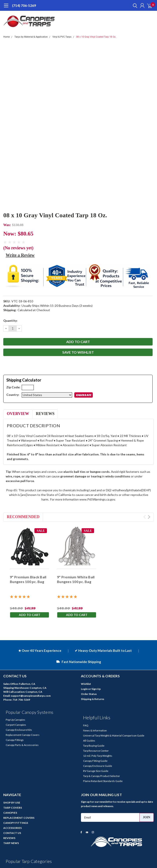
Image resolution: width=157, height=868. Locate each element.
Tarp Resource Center (96, 751)
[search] (134, 5)
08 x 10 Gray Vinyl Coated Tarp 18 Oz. (96, 37)
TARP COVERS (13, 808)
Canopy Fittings (15, 740)
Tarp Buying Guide (94, 746)
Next (149, 517)
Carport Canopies (16, 725)
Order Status (89, 694)
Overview (18, 414)
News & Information (95, 730)
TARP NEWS (11, 843)
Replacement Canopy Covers (23, 735)
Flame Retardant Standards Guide (103, 781)
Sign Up (96, 689)
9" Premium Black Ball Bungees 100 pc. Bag (28, 579)
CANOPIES (10, 813)
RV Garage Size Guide (96, 771)
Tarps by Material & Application (31, 37)
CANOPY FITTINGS (16, 823)
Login (84, 689)
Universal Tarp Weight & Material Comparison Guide (114, 736)
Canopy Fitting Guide (95, 761)
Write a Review (20, 255)
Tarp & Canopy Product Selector (102, 776)
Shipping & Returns (93, 699)
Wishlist (86, 684)
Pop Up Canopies (15, 720)
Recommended (23, 517)
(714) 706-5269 (24, 5)
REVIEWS (9, 838)
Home (7, 37)
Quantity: (10, 321)
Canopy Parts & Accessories (22, 745)
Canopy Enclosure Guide (98, 766)
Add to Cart (30, 615)
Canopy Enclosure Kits (19, 730)
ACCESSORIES (12, 828)
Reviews (45, 414)
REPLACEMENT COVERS (19, 818)
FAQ (86, 725)
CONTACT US (12, 833)
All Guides (89, 741)
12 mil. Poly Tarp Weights (98, 756)
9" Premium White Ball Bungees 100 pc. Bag (76, 579)
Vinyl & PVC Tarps (62, 37)
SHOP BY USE (12, 803)
